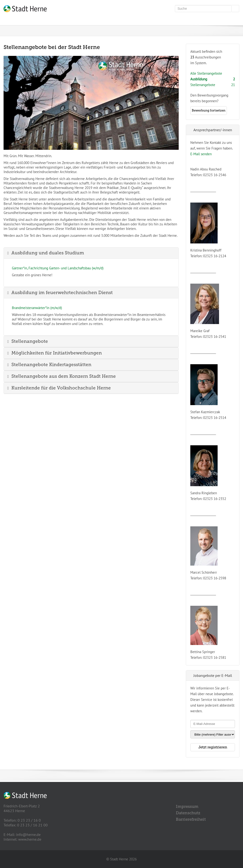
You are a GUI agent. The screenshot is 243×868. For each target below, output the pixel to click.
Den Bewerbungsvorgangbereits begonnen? (209, 104)
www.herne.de (30, 839)
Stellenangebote (203, 85)
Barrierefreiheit (191, 819)
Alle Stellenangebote (206, 73)
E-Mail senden (201, 154)
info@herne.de (28, 834)
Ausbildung (199, 79)
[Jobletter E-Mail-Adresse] (213, 724)
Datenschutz (188, 813)
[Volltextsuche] (203, 9)
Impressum (187, 806)
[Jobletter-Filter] (213, 734)
